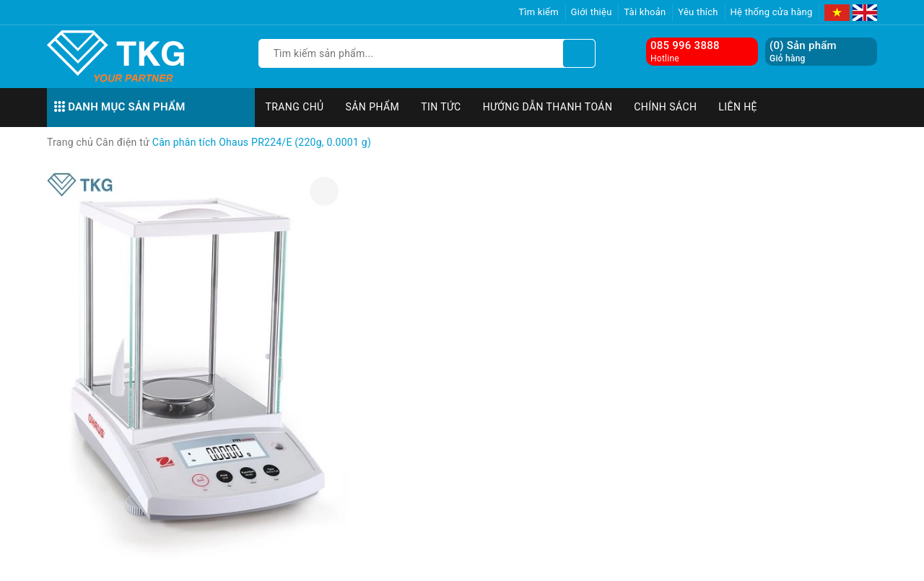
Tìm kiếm (539, 12)
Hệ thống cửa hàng (772, 12)
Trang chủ (295, 107)
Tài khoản (645, 12)
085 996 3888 (685, 45)
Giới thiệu (592, 12)
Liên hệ (738, 107)
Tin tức (441, 107)
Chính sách (665, 107)
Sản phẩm (373, 107)
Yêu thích (698, 12)
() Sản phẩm (803, 52)
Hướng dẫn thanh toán (548, 107)
